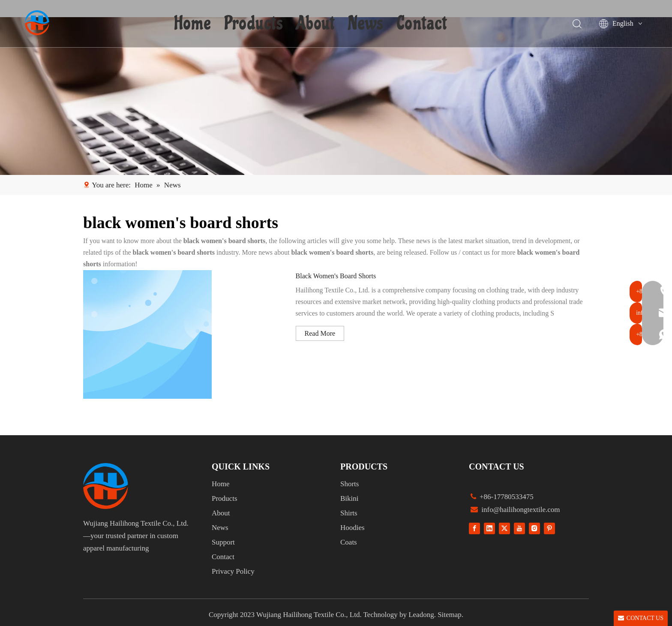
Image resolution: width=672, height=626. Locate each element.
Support (223, 542)
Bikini (349, 498)
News (367, 24)
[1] (336, 96)
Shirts (349, 513)
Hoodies (352, 528)
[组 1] (106, 486)
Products (255, 24)
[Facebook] (474, 528)
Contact (423, 24)
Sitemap (450, 615)
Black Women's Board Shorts (336, 276)
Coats (349, 542)
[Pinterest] (549, 528)
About (316, 24)
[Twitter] (504, 528)
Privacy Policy (233, 571)
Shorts (349, 484)
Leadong (421, 615)
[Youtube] (519, 528)
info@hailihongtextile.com (520, 510)
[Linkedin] (489, 528)
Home (194, 24)
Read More (320, 333)
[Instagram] (534, 528)
